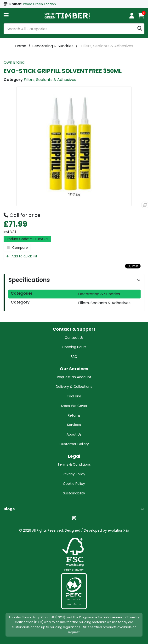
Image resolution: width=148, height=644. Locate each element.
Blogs (9, 509)
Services (74, 425)
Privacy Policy (74, 474)
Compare (17, 248)
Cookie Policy (74, 484)
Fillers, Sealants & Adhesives (107, 46)
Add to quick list (22, 256)
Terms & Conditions (74, 464)
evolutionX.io (118, 530)
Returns (74, 415)
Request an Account (74, 377)
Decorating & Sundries (53, 46)
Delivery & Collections (74, 387)
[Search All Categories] (74, 29)
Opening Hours (74, 347)
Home (21, 46)
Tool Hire (74, 396)
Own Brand (14, 62)
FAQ (74, 357)
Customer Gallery (74, 444)
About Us (74, 434)
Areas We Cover (74, 406)
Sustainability (74, 493)
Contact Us (74, 338)
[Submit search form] (140, 29)
